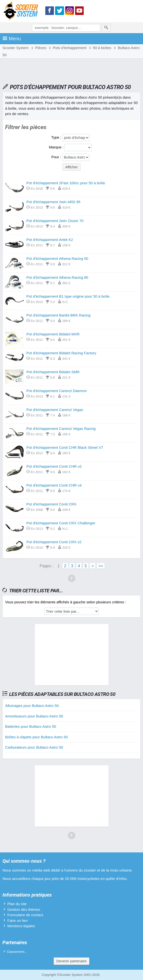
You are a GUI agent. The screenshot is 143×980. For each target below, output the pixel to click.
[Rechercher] (106, 28)
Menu (12, 39)
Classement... (17, 952)
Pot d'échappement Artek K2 (50, 240)
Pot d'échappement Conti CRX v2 (54, 542)
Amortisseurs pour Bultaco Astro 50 (34, 716)
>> (101, 566)
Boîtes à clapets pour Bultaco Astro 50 (36, 737)
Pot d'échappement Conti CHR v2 (54, 466)
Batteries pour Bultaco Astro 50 (31, 726)
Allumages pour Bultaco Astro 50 (32, 706)
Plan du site (17, 904)
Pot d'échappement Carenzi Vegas (55, 410)
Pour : (57, 157)
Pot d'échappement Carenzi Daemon (57, 391)
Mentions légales (21, 926)
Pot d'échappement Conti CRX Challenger (61, 523)
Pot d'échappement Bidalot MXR (53, 334)
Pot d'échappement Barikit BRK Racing (58, 315)
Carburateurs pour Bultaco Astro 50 (34, 747)
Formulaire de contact (25, 915)
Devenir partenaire (71, 961)
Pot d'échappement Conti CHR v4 (54, 485)
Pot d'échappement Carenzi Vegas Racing (61, 429)
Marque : (57, 147)
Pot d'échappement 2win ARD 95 (53, 202)
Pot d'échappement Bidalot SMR (53, 372)
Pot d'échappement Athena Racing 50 (57, 258)
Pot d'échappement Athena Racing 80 (57, 277)
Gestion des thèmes (24, 909)
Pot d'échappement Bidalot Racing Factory (61, 353)
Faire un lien (18, 920)
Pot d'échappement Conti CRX (51, 504)
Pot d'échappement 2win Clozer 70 (55, 221)
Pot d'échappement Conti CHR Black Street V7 (65, 447)
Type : (57, 137)
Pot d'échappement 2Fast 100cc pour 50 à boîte (66, 183)
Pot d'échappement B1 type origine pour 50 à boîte (68, 296)
